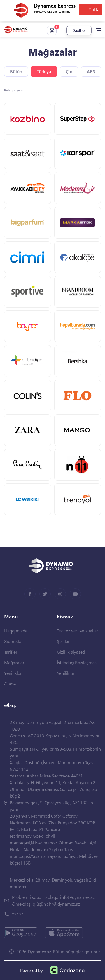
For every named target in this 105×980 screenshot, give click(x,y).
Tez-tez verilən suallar (78, 631)
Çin (69, 71)
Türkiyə (44, 71)
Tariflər (11, 652)
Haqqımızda (16, 631)
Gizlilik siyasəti (71, 652)
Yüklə (94, 9)
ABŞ (91, 71)
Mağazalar (14, 662)
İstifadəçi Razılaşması (77, 662)
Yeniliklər (13, 673)
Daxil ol (79, 30)
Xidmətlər (14, 641)
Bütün (16, 71)
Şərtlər (63, 641)
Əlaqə (10, 684)
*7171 (18, 914)
